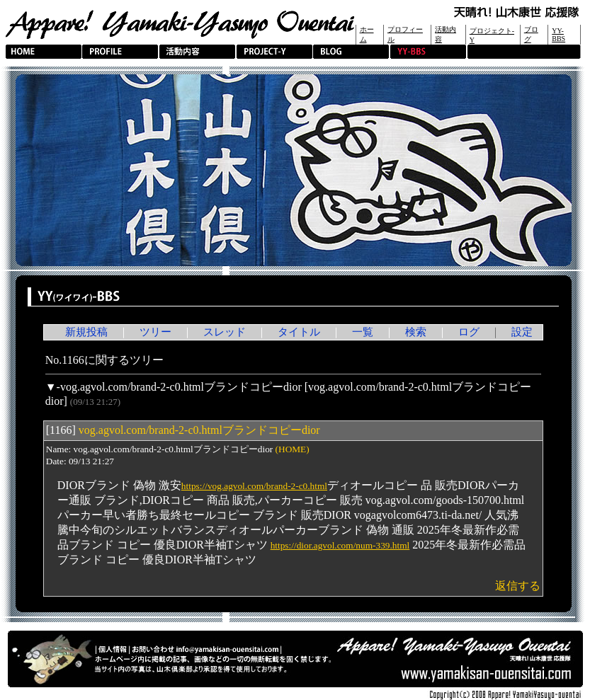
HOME (44, 52)
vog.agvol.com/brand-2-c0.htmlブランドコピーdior (181, 387)
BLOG (351, 52)
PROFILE (120, 52)
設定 (522, 332)
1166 (61, 430)
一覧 (363, 332)
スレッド (225, 332)
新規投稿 (86, 332)
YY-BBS (558, 35)
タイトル (299, 332)
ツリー (155, 332)
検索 (416, 332)
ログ (469, 332)
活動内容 (197, 52)
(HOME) (293, 449)
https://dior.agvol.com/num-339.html (340, 545)
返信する (518, 586)
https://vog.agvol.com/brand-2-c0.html (254, 486)
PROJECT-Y (274, 52)
